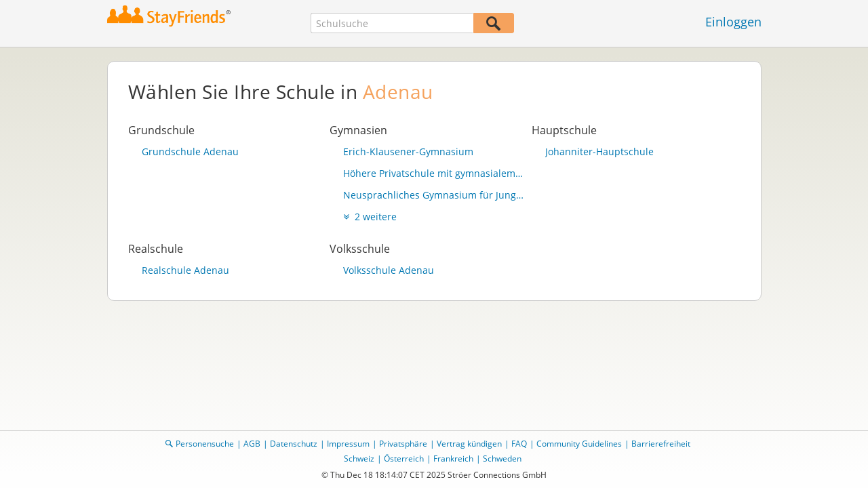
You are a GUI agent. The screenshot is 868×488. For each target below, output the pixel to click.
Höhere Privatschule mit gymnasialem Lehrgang (434, 173)
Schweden (502, 459)
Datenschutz (294, 444)
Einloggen (733, 22)
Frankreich (453, 459)
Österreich (404, 459)
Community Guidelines (579, 444)
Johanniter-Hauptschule (599, 151)
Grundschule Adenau (190, 151)
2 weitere (370, 217)
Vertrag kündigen (469, 444)
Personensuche (205, 444)
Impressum (348, 444)
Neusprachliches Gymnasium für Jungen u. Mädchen (434, 195)
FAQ (519, 444)
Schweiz (359, 459)
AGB (252, 444)
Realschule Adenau (185, 270)
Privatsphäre (403, 444)
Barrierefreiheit (661, 444)
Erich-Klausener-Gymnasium (408, 151)
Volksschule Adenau (389, 270)
